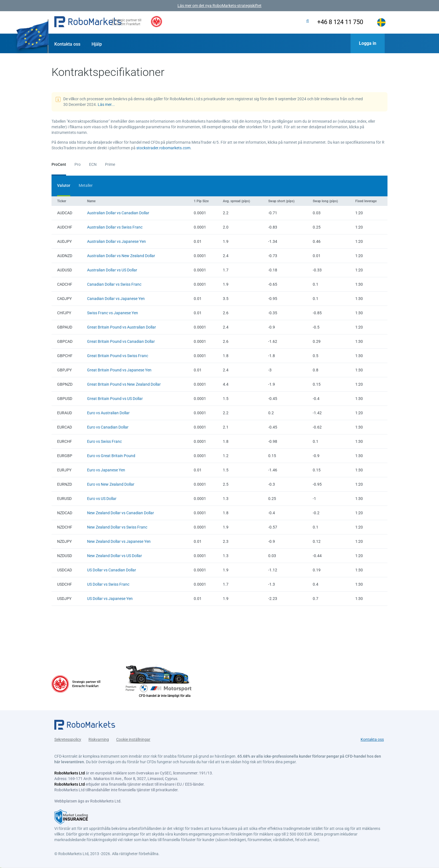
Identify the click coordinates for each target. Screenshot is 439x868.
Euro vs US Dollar (102, 499)
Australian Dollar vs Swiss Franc (115, 227)
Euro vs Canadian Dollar (108, 427)
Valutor (64, 185)
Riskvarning (99, 737)
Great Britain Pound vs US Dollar (115, 399)
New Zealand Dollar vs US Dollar (115, 556)
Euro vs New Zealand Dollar (111, 484)
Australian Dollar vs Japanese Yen (116, 241)
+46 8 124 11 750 (334, 22)
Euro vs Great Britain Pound (111, 456)
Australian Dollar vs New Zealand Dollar (121, 256)
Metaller (86, 185)
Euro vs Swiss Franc (104, 441)
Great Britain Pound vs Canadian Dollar (121, 341)
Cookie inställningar (133, 737)
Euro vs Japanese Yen (106, 470)
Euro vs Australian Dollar (108, 413)
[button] (88, 22)
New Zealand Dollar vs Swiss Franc (117, 527)
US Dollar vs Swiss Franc (108, 584)
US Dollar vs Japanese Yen (110, 599)
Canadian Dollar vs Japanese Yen (116, 299)
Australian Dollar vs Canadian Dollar (118, 213)
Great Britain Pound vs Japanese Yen (119, 370)
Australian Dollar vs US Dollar (112, 270)
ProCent (59, 164)
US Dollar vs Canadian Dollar (112, 570)
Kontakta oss (67, 44)
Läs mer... (106, 104)
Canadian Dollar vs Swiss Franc (114, 284)
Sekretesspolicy (68, 737)
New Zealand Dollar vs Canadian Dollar (121, 513)
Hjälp (97, 44)
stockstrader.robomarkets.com (163, 148)
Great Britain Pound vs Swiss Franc (118, 356)
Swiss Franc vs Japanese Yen (113, 313)
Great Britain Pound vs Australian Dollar (122, 327)
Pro (78, 164)
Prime (110, 164)
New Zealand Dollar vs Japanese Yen (119, 541)
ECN (93, 164)
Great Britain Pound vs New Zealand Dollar (124, 384)
